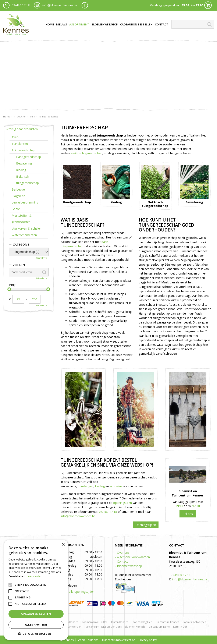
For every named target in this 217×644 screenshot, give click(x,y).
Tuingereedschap (23, 150)
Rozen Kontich (70, 622)
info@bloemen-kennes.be (60, 5)
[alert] (36, 590)
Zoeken (19, 265)
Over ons (123, 553)
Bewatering (24, 163)
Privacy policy (148, 640)
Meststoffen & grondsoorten (22, 219)
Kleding (21, 170)
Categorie (21, 245)
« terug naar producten (22, 129)
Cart (208, 5)
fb (85, 5)
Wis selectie (42, 258)
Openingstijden (146, 525)
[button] (36, 634)
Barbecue (18, 189)
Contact (122, 561)
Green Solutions (88, 640)
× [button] (63, 545)
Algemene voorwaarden (133, 557)
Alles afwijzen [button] (36, 625)
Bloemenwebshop (129, 566)
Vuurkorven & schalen (27, 228)
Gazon (16, 209)
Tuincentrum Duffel (159, 627)
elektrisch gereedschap (87, 153)
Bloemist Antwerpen (194, 622)
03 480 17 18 (188, 514)
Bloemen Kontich (135, 627)
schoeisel (116, 486)
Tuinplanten (20, 144)
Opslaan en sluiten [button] (36, 614)
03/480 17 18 (21, 5)
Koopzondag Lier (141, 622)
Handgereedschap (29, 157)
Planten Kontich (119, 622)
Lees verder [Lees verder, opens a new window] (34, 576)
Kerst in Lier (180, 627)
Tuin (15, 137)
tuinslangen (86, 486)
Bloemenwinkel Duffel (94, 622)
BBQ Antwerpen (72, 627)
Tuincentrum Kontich (167, 622)
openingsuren (122, 503)
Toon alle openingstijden (78, 592)
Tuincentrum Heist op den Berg (103, 627)
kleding (100, 486)
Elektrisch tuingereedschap (27, 180)
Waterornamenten (24, 235)
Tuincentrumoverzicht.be (118, 640)
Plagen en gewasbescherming (25, 199)
